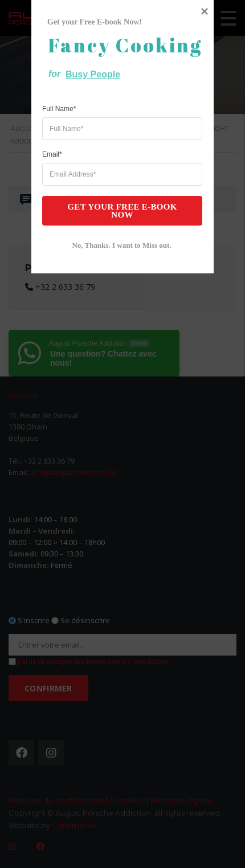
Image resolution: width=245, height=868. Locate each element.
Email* (52, 452)
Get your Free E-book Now (116, 507)
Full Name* (59, 406)
